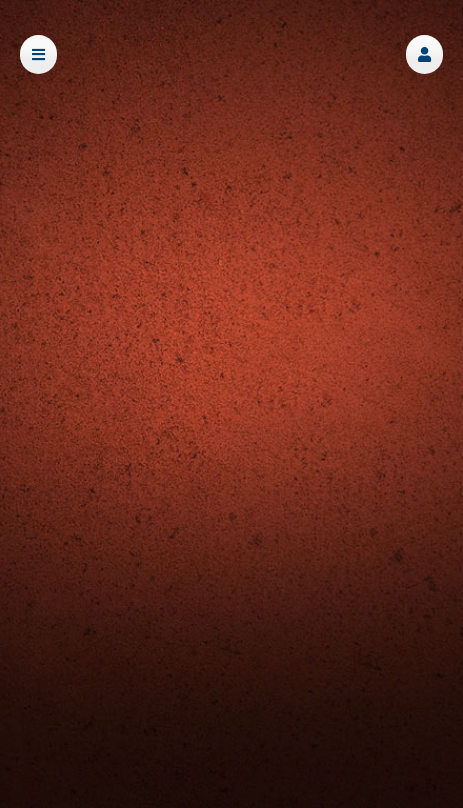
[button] (424, 54)
